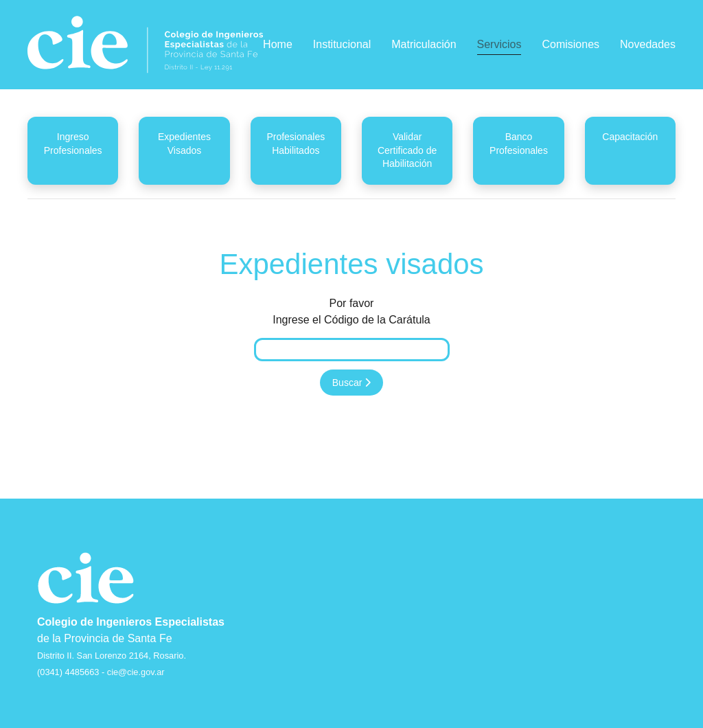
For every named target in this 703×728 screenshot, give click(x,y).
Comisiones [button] (571, 44)
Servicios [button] (499, 44)
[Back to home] (145, 45)
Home (278, 44)
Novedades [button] (648, 44)
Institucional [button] (342, 44)
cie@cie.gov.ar (136, 672)
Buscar (351, 383)
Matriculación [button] (424, 44)
